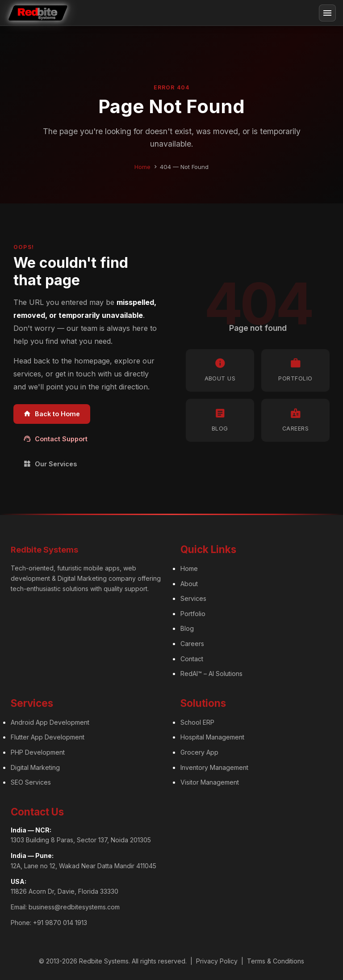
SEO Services (31, 782)
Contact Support (55, 439)
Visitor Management (210, 782)
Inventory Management (214, 767)
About (189, 584)
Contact (192, 659)
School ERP (197, 722)
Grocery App (199, 752)
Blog (187, 628)
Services (193, 598)
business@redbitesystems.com (74, 907)
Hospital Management (212, 737)
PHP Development (38, 752)
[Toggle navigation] (327, 13)
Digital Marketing (35, 767)
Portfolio (193, 614)
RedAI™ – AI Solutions (211, 674)
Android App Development (50, 722)
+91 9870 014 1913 (60, 923)
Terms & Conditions (276, 961)
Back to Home (52, 414)
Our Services (50, 464)
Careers (192, 644)
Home (142, 167)
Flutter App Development (48, 737)
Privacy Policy (217, 961)
